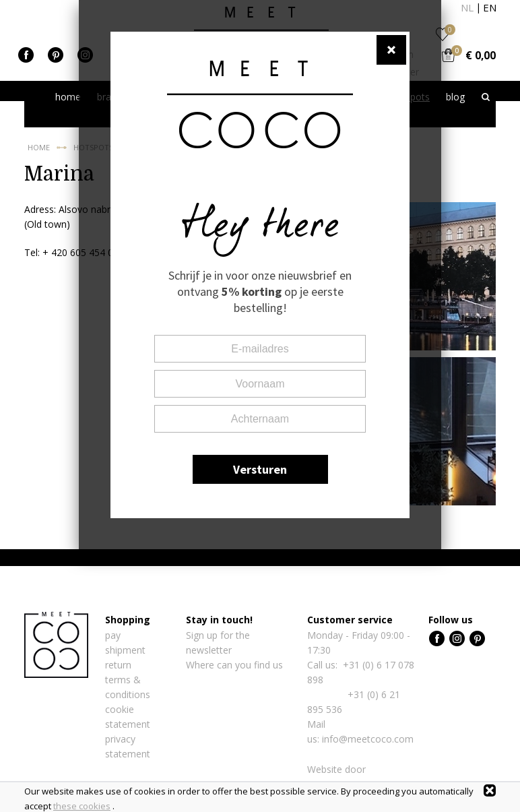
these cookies (82, 806)
